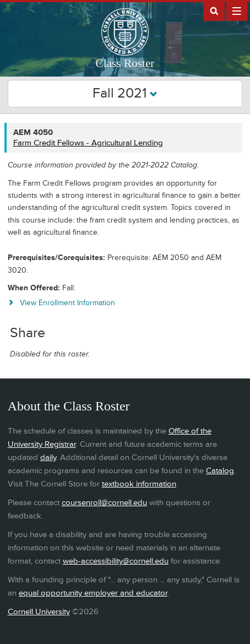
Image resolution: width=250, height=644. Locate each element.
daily (48, 458)
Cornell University (39, 612)
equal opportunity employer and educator (93, 593)
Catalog (220, 471)
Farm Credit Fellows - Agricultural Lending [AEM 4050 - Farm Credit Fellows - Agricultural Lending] (88, 143)
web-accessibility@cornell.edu (116, 561)
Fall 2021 (125, 93)
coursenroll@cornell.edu (104, 503)
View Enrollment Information (67, 303)
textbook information (139, 484)
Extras (237, 10)
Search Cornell (214, 10)
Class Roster (125, 63)
